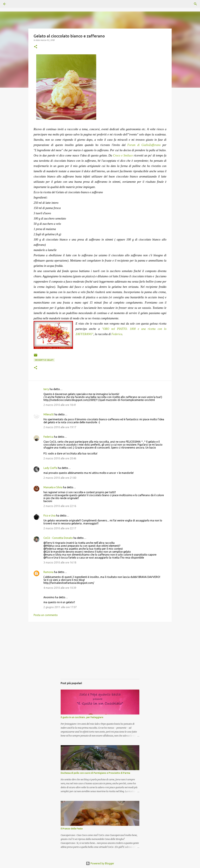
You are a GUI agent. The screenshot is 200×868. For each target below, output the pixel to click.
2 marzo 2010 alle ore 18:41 (60, 405)
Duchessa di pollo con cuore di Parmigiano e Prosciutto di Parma (95, 773)
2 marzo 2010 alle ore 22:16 (60, 506)
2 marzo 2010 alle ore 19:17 (60, 427)
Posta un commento (46, 615)
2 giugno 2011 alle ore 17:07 (60, 607)
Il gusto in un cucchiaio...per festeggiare (82, 717)
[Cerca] (14, 4)
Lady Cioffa (50, 468)
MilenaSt (49, 414)
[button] (36, 47)
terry (46, 389)
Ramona (48, 572)
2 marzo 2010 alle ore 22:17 (60, 528)
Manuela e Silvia (53, 487)
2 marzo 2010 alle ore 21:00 (60, 478)
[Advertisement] (100, 654)
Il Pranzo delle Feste (72, 829)
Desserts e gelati (44, 360)
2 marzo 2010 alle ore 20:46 (60, 458)
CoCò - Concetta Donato (58, 538)
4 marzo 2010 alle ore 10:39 (60, 588)
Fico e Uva (50, 516)
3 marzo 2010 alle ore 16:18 (60, 562)
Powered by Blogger (100, 863)
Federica (117, 334)
